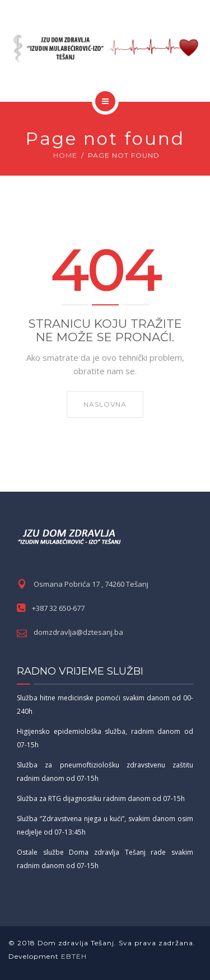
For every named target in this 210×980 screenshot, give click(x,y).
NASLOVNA (105, 404)
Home (65, 155)
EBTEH (73, 956)
